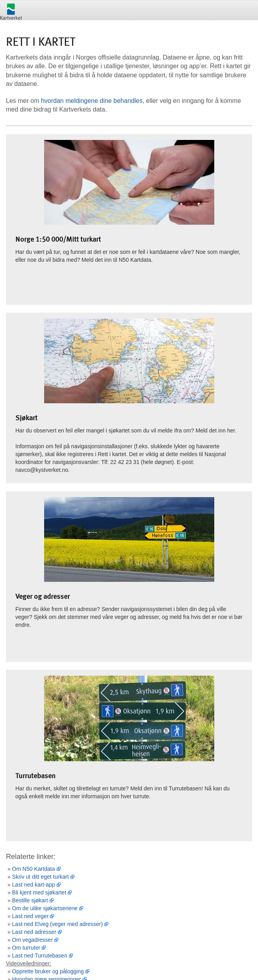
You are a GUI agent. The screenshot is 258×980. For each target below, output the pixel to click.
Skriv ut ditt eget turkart (41, 877)
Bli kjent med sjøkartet (39, 892)
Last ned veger (31, 916)
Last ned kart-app (34, 885)
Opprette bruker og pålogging (48, 971)
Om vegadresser (32, 940)
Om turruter (26, 948)
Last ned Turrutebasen (40, 956)
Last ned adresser (34, 932)
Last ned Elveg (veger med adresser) (58, 924)
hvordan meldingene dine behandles (92, 101)
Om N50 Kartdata (34, 869)
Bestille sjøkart (30, 900)
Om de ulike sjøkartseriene (45, 908)
